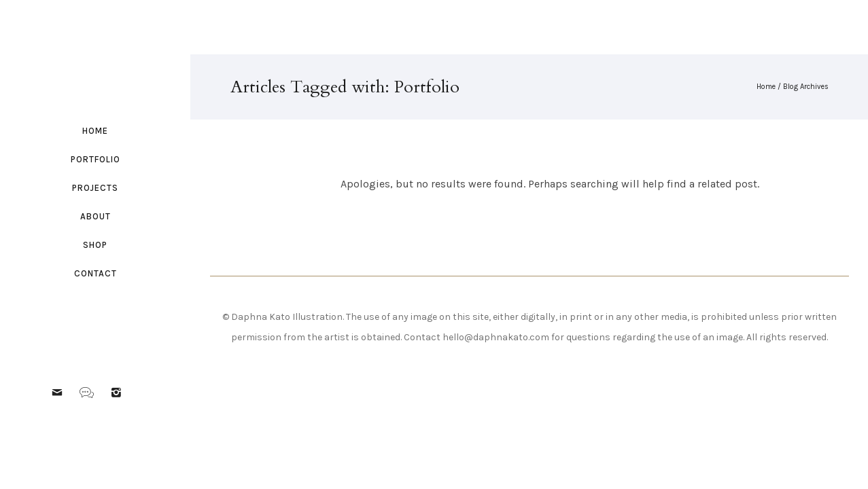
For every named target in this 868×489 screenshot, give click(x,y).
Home (95, 131)
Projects (95, 188)
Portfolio (96, 159)
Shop (95, 245)
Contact (96, 273)
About (96, 216)
